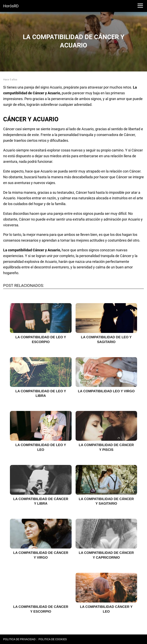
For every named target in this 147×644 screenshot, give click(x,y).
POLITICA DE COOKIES (53, 639)
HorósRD (11, 6)
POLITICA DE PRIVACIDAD (19, 639)
